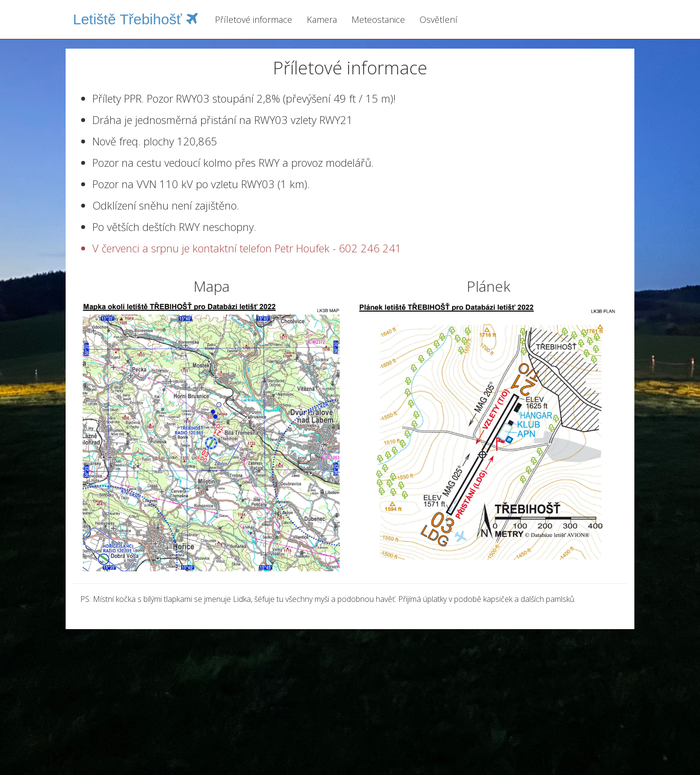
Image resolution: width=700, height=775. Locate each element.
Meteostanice (378, 19)
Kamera (322, 19)
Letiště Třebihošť (135, 19)
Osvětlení (438, 19)
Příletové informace (254, 19)
